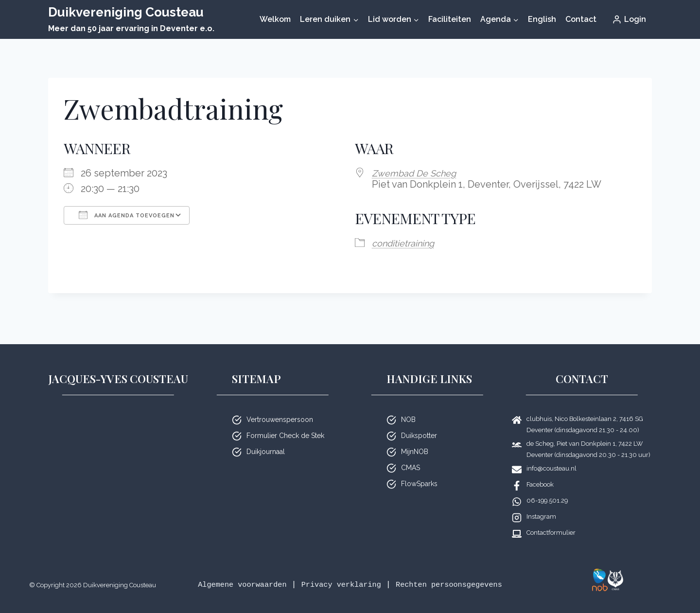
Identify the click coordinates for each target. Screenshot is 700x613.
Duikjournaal (266, 439)
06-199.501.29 (547, 488)
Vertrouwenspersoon (280, 407)
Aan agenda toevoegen (127, 215)
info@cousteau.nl (551, 456)
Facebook (540, 472)
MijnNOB (415, 439)
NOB (408, 407)
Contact (581, 19)
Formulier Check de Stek (285, 423)
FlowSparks (419, 471)
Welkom (275, 19)
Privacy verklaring (382, 572)
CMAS (411, 455)
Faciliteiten (450, 19)
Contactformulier (551, 520)
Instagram (541, 504)
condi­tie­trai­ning (407, 243)
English (542, 19)
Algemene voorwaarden (274, 572)
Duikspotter (419, 423)
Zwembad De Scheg (418, 173)
